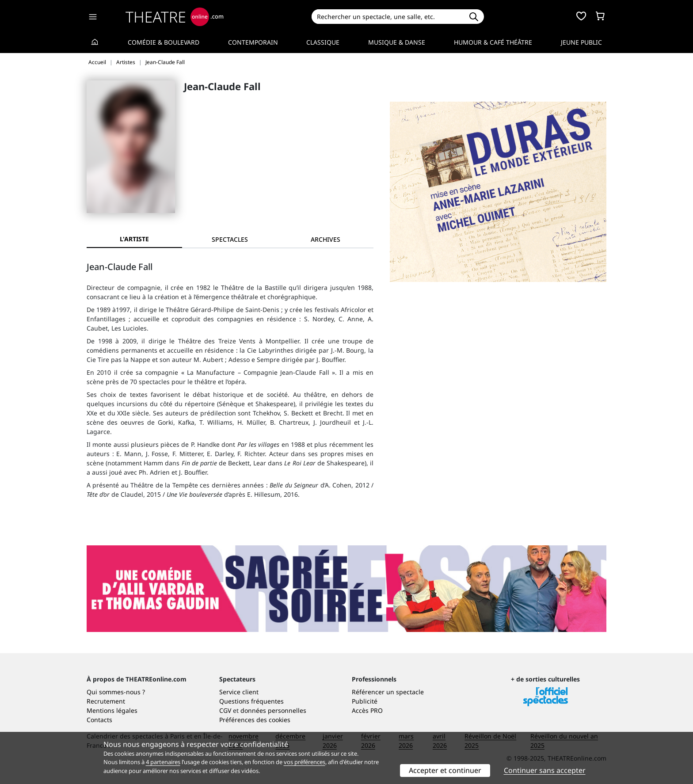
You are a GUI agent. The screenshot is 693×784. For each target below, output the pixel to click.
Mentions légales (112, 710)
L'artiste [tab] (134, 239)
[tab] (230, 239)
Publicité (365, 701)
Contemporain (253, 42)
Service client (239, 692)
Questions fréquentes (251, 701)
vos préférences (305, 762)
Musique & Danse (397, 42)
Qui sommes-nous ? (116, 692)
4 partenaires (163, 762)
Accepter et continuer (445, 770)
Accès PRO (367, 710)
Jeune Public (581, 42)
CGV (225, 710)
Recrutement (106, 701)
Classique (323, 42)
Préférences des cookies (255, 720)
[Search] (387, 17)
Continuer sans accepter (545, 770)
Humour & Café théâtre (493, 42)
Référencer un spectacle (388, 692)
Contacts (99, 720)
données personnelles (273, 710)
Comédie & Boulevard (164, 42)
